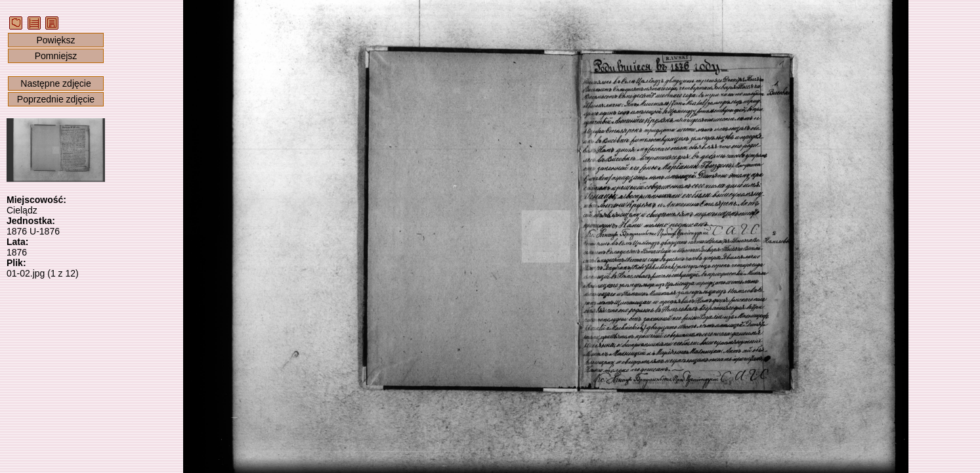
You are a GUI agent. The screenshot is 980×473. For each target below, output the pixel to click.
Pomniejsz (56, 56)
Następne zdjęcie (55, 83)
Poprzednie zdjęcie (56, 99)
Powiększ (55, 40)
